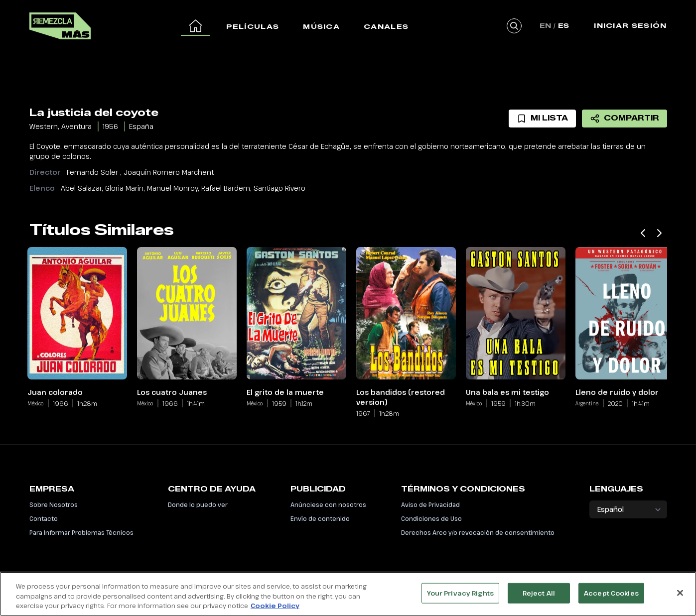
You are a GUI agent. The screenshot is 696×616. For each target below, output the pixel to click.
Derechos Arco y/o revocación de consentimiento (478, 532)
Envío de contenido (320, 518)
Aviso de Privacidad (430, 504)
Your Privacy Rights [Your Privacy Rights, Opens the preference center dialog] (460, 599)
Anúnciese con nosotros (328, 504)
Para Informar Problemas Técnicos (81, 532)
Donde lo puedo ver (198, 504)
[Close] (680, 599)
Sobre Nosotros (54, 504)
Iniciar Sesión (630, 25)
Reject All (539, 599)
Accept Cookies (611, 599)
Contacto (44, 518)
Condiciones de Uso (431, 518)
